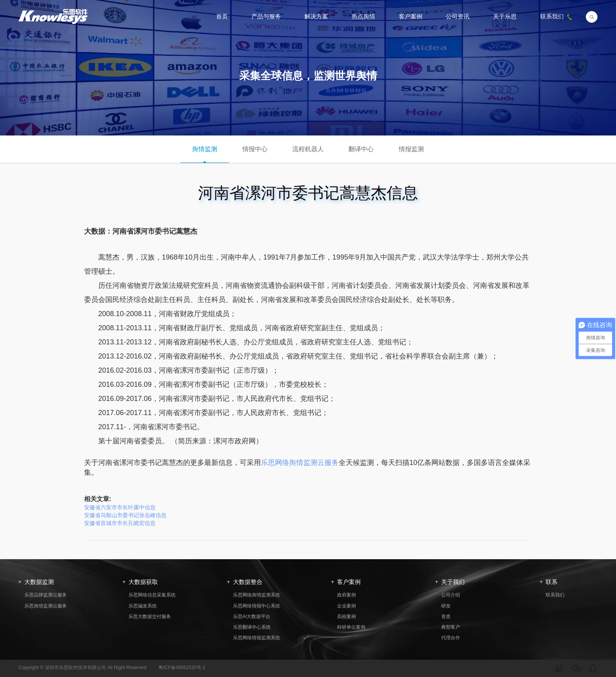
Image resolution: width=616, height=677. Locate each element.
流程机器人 (308, 149)
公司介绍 (451, 595)
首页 (222, 16)
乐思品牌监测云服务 (46, 595)
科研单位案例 (351, 627)
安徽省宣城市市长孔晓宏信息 (120, 523)
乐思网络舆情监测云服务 (300, 463)
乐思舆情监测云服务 (46, 606)
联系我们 (557, 16)
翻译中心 (361, 149)
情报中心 (255, 149)
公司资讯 (458, 16)
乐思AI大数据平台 (252, 617)
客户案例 (411, 16)
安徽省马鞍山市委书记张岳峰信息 (125, 515)
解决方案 (316, 16)
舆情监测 (205, 149)
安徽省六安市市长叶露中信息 (120, 507)
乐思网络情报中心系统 (257, 606)
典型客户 (451, 627)
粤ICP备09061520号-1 (182, 668)
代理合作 (451, 638)
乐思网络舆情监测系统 (257, 595)
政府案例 (346, 595)
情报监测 (411, 149)
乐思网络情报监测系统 (257, 638)
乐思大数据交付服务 (150, 617)
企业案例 (346, 606)
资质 (446, 617)
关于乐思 (505, 16)
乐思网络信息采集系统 (152, 595)
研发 (446, 606)
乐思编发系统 (143, 606)
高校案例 (346, 617)
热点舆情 (363, 16)
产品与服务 (266, 16)
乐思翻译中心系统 (252, 627)
